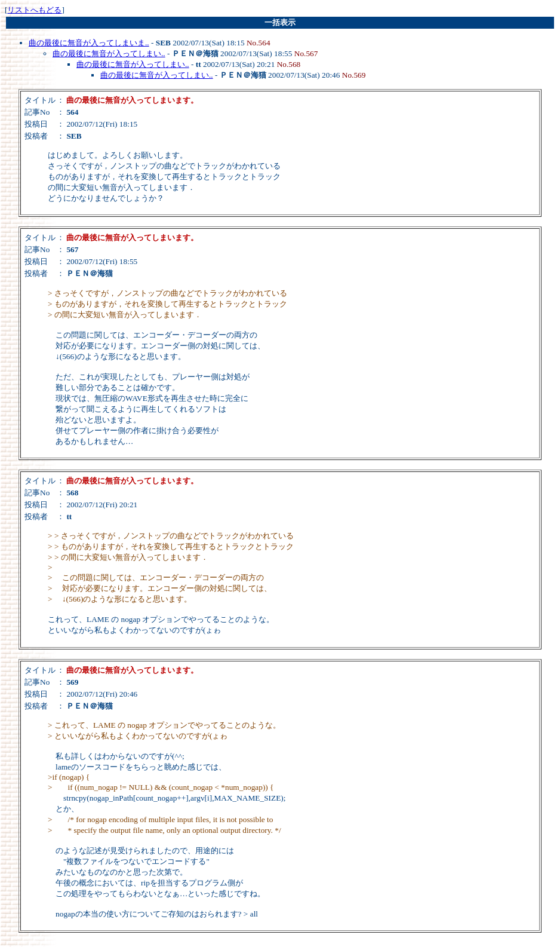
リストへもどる (34, 10)
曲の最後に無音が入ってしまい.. (109, 53)
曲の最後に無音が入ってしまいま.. (89, 43)
